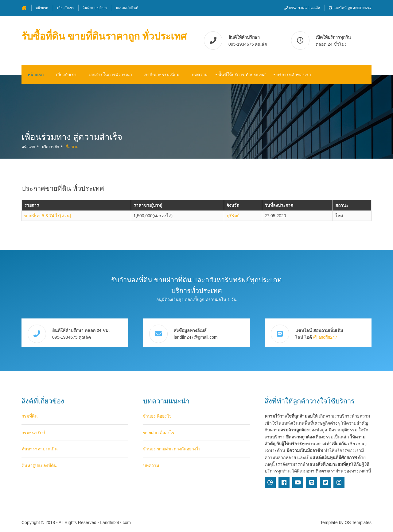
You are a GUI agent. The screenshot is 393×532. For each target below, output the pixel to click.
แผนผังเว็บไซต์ (127, 8)
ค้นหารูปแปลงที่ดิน (39, 465)
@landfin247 (325, 337)
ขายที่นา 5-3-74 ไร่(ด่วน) (48, 216)
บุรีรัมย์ (233, 216)
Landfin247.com (115, 522)
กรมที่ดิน (30, 416)
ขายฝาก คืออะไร (159, 433)
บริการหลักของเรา (294, 75)
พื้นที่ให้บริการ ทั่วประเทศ (242, 75)
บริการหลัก (50, 147)
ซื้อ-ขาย (72, 147)
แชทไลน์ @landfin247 (352, 8)
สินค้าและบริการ (95, 8)
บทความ (200, 75)
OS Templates (358, 522)
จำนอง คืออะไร (157, 416)
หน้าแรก (42, 8)
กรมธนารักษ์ (33, 433)
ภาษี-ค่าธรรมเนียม (162, 75)
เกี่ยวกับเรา (65, 8)
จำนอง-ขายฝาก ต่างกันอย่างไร (172, 449)
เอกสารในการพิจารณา (110, 75)
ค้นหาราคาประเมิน (40, 449)
